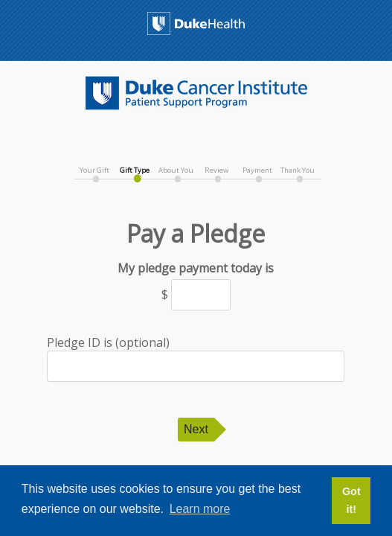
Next (196, 429)
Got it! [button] (351, 500)
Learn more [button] (200, 509)
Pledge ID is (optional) (196, 358)
